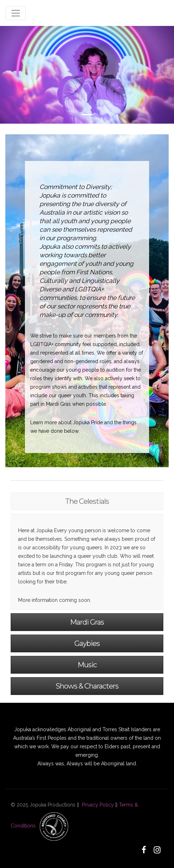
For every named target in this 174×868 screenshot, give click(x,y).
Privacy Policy (98, 805)
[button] (13, 75)
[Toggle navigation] (16, 13)
